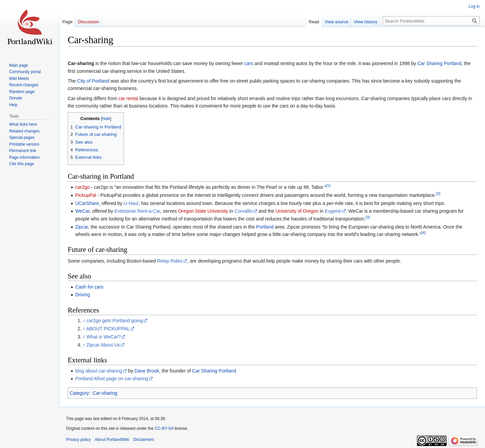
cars (249, 63)
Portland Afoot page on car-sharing (111, 379)
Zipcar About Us (103, 345)
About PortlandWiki (112, 440)
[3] (368, 217)
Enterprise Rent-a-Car (137, 211)
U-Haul (131, 203)
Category (79, 393)
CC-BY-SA (164, 428)
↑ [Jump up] (84, 321)
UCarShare (87, 203)
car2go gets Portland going (115, 321)
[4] (423, 232)
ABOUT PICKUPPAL (108, 329)
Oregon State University (203, 211)
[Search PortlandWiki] (431, 21)
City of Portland (93, 81)
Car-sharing (105, 393)
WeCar (82, 211)
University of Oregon (297, 211)
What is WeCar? (104, 337)
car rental (128, 98)
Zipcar (82, 227)
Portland (265, 227)
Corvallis (244, 211)
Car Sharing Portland (439, 63)
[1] (328, 185)
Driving (83, 295)
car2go (82, 187)
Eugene (333, 211)
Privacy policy (78, 440)
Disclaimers (143, 440)
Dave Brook (147, 371)
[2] (438, 193)
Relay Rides (170, 261)
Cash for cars (89, 287)
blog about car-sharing (99, 371)
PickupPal (86, 195)
